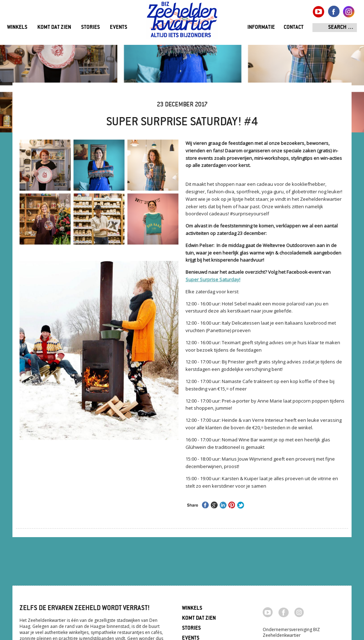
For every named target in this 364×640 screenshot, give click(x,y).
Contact (294, 28)
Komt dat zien (54, 28)
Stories (90, 28)
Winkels (17, 28)
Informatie (261, 28)
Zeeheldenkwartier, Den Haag (182, 22)
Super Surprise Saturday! (213, 279)
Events (119, 28)
